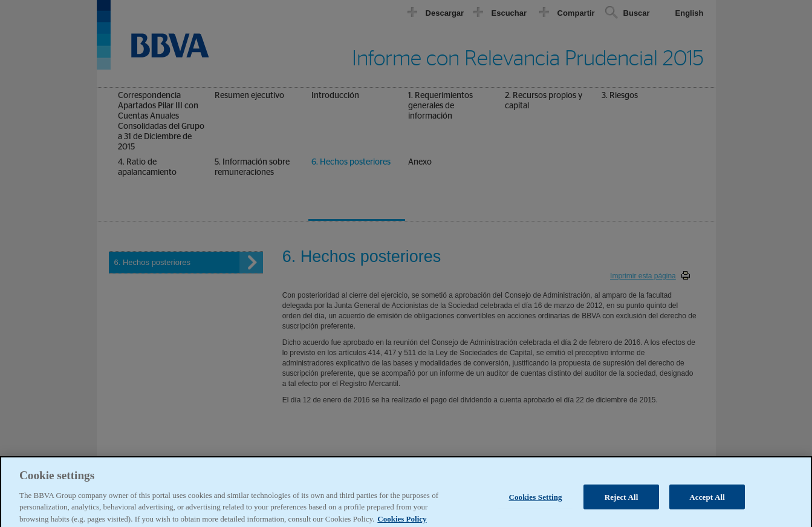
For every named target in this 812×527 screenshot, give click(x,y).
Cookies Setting (535, 501)
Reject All (622, 501)
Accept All (707, 501)
